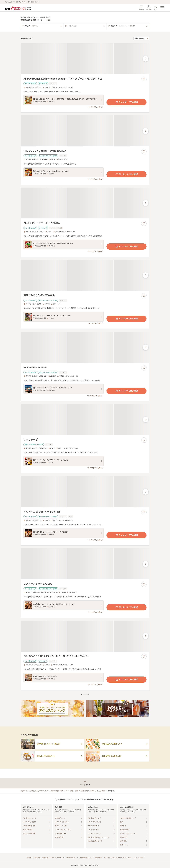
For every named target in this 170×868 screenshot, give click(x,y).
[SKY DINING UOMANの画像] (85, 347)
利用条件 (45, 858)
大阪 (77, 791)
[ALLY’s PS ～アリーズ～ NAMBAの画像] (85, 203)
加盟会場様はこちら (86, 858)
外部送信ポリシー (72, 858)
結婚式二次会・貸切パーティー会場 (62, 791)
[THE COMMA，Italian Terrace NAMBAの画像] (85, 131)
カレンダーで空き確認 (126, 102)
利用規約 (37, 858)
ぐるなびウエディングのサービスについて (118, 858)
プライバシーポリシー (57, 858)
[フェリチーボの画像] (85, 420)
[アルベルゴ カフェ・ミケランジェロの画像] (85, 492)
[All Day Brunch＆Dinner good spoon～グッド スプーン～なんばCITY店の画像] (85, 59)
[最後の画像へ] (146, 59)
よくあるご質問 (138, 858)
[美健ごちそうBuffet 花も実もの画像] (85, 275)
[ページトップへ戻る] (85, 783)
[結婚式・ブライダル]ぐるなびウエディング (34, 791)
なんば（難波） (101, 791)
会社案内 (30, 858)
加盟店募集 (98, 858)
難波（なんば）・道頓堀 (88, 791)
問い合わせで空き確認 (126, 174)
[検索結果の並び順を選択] (141, 39)
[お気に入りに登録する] (144, 79)
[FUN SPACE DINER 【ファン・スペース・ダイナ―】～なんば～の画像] (85, 636)
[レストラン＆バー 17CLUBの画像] (85, 564)
